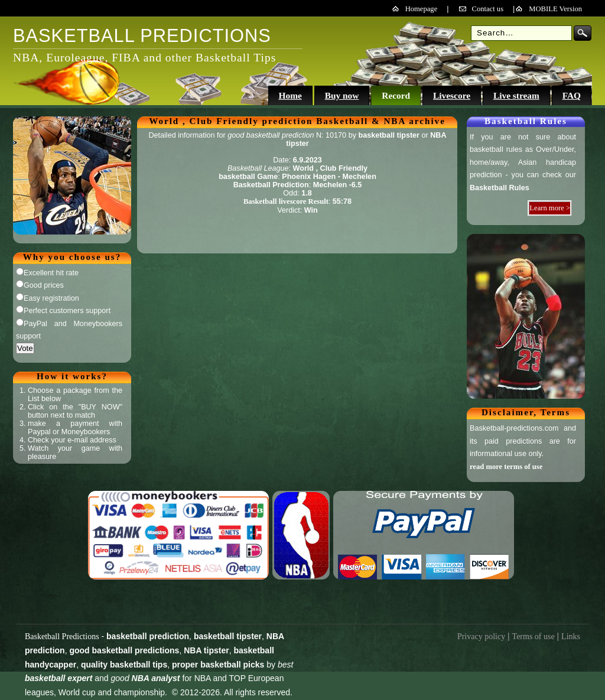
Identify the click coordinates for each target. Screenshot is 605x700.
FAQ (572, 95)
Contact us (488, 9)
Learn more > (550, 208)
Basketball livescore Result (286, 201)
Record (396, 95)
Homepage (422, 9)
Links (571, 636)
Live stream (516, 95)
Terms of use (534, 636)
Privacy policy (481, 636)
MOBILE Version (555, 9)
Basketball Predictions (62, 636)
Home (290, 95)
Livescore (452, 95)
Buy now (342, 95)
